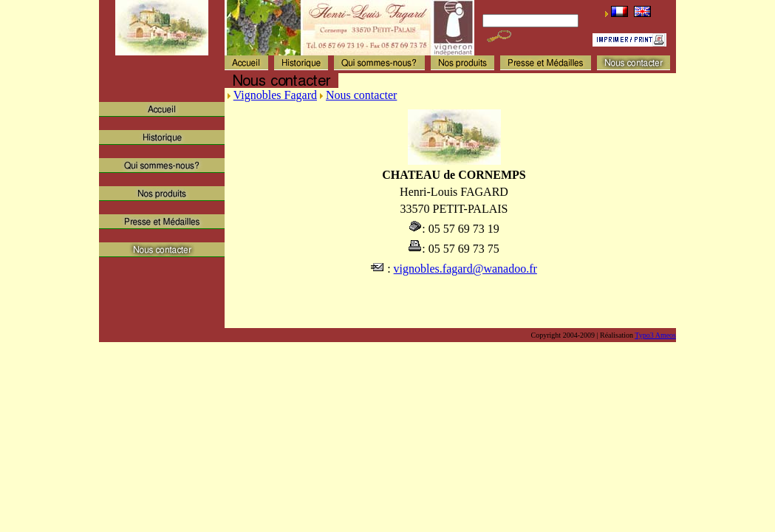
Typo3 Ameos (655, 335)
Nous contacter (361, 95)
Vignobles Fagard (275, 95)
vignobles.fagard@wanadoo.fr (465, 269)
